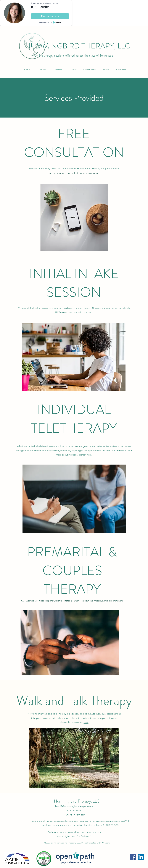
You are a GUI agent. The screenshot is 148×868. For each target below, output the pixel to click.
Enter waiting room (50, 16)
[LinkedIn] (141, 857)
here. (89, 455)
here (86, 722)
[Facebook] (133, 857)
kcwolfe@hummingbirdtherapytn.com (74, 806)
